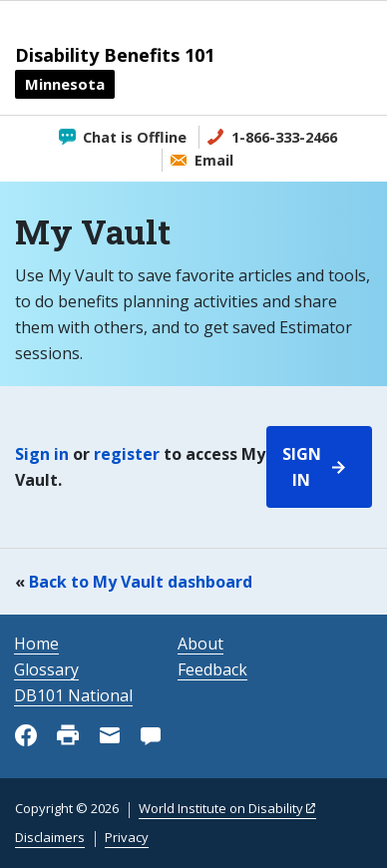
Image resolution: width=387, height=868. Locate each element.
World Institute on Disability (221, 808)
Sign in (42, 454)
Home (36, 644)
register (127, 454)
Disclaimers (50, 837)
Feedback (212, 669)
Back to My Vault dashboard (141, 582)
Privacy (127, 837)
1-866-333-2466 (284, 137)
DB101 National (73, 695)
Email (214, 160)
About (200, 644)
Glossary (46, 669)
